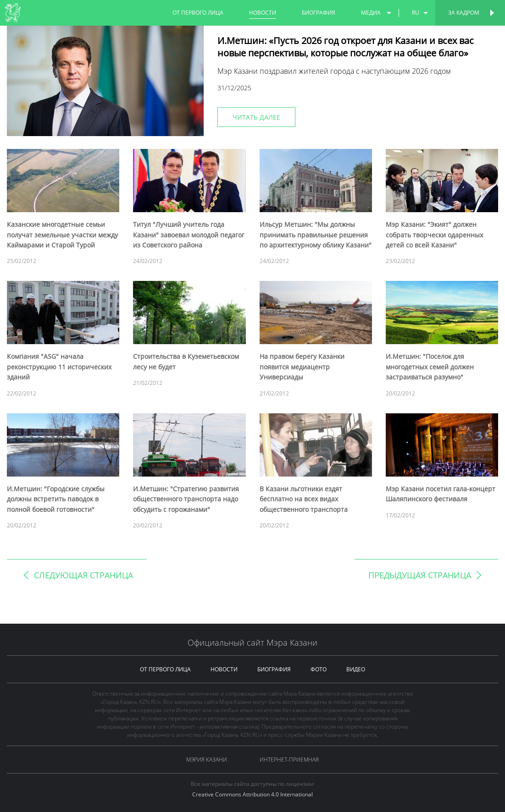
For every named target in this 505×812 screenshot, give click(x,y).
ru (416, 13)
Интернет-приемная (289, 760)
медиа (371, 13)
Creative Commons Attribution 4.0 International (252, 794)
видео (356, 669)
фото (319, 669)
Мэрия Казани (207, 760)
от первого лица (198, 13)
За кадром (464, 13)
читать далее (256, 117)
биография (319, 13)
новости (263, 13)
